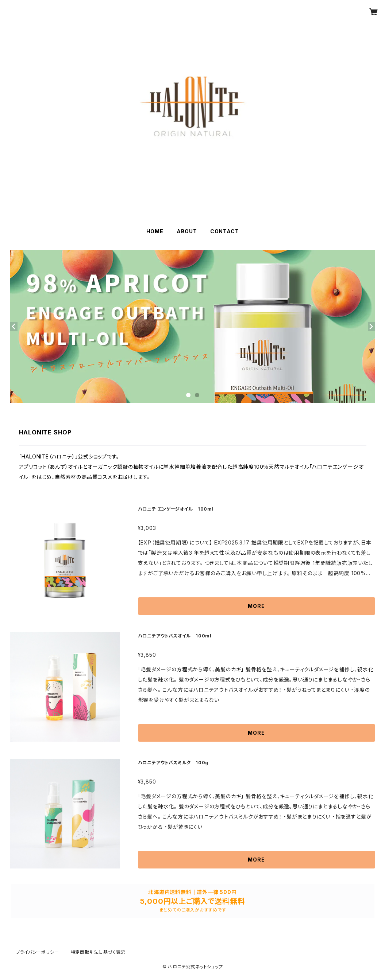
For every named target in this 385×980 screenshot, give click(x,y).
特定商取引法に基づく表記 (98, 952)
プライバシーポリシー (38, 952)
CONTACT (225, 231)
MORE (256, 606)
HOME (155, 231)
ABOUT (187, 231)
